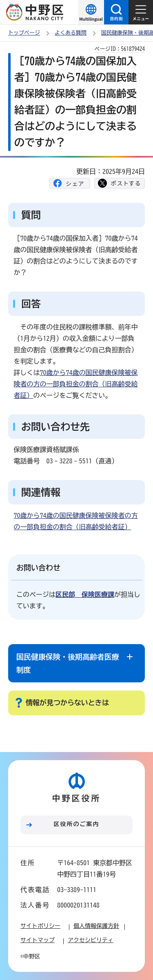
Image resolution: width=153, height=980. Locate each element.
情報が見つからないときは (67, 703)
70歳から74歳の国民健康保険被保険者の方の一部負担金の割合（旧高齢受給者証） (76, 384)
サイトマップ (38, 940)
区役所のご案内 (77, 824)
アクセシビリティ (91, 940)
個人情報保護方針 (96, 926)
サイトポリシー (40, 926)
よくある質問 (71, 33)
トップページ (24, 33)
